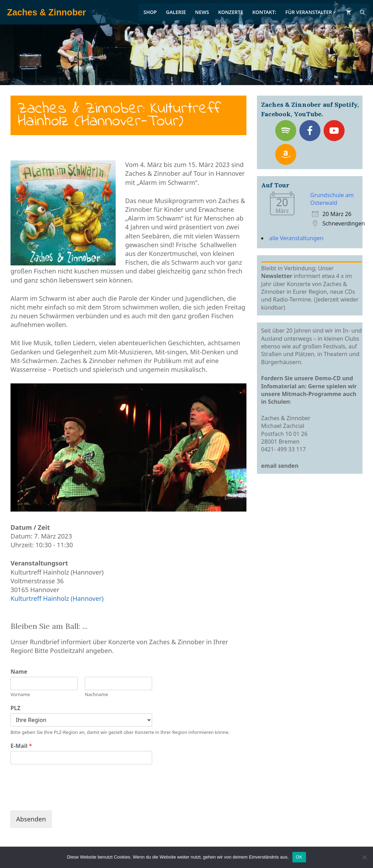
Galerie (176, 12)
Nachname (96, 695)
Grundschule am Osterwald (332, 199)
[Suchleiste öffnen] (362, 12)
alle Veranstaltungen (296, 238)
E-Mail (21, 746)
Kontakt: (264, 12)
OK (299, 857)
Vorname (20, 695)
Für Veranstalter (311, 12)
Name (19, 672)
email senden (280, 466)
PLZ (15, 708)
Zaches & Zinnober (46, 12)
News (202, 12)
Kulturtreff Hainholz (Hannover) (57, 598)
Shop (150, 12)
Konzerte (231, 12)
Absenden (31, 819)
